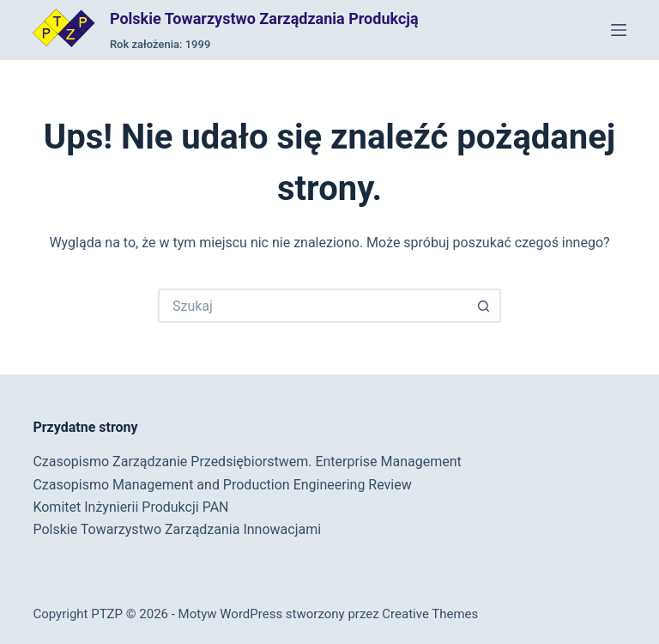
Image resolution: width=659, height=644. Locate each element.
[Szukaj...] (312, 306)
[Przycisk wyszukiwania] (484, 306)
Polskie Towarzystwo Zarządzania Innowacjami (177, 529)
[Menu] (619, 30)
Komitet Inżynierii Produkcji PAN (130, 507)
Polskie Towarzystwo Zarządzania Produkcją (264, 18)
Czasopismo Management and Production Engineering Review (222, 485)
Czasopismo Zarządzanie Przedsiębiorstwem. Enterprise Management (247, 462)
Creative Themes (430, 614)
